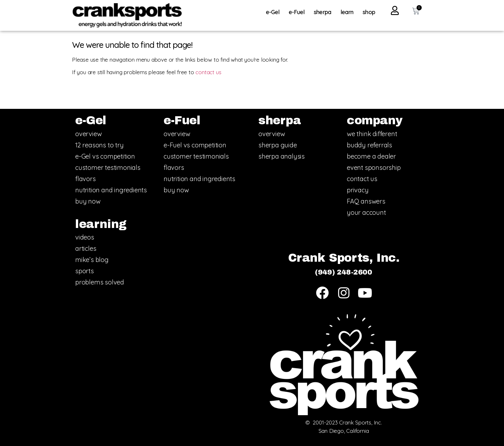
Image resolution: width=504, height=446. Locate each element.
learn (349, 12)
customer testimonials (108, 167)
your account (366, 212)
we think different (372, 134)
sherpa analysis (282, 156)
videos (85, 237)
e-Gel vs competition (105, 156)
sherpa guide (278, 145)
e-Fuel (298, 12)
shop (369, 12)
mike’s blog (92, 260)
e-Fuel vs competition (195, 145)
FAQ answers (366, 201)
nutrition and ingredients (111, 190)
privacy (358, 190)
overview (88, 134)
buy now (88, 201)
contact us (208, 72)
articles (86, 248)
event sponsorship (374, 167)
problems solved (100, 282)
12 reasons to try (99, 145)
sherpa (324, 12)
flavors (85, 179)
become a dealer (371, 156)
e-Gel (274, 12)
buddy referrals (369, 145)
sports (85, 271)
